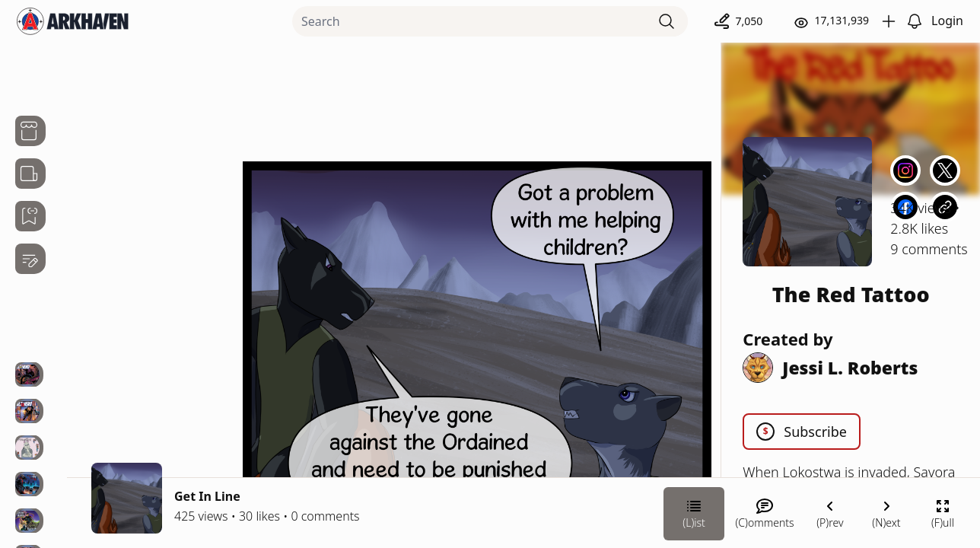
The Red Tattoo (851, 294)
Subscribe (802, 432)
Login (947, 21)
